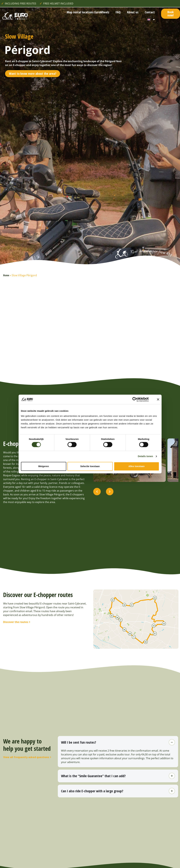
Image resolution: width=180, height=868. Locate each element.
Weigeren (43, 466)
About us (133, 12)
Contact (150, 12)
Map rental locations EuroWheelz (88, 12)
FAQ (118, 12)
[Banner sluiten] (158, 399)
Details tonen (145, 456)
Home (6, 275)
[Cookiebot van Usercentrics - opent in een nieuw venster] (137, 399)
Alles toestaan (136, 466)
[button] (97, 496)
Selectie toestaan (90, 466)
